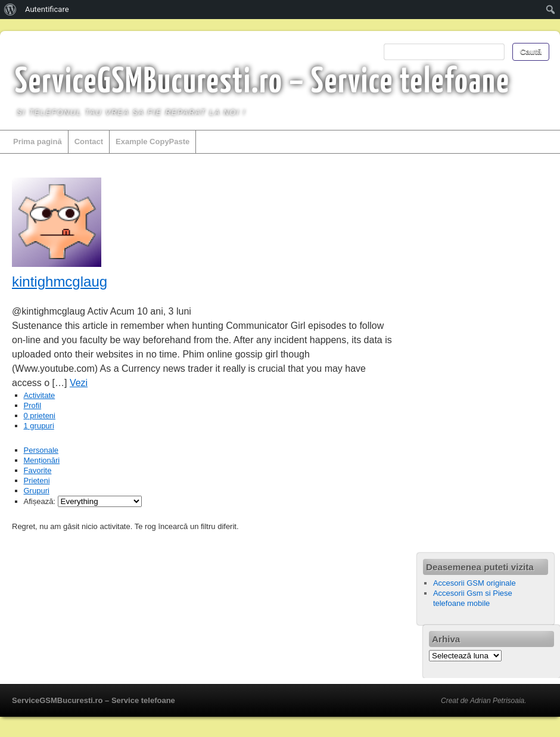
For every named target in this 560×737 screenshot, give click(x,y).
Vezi (79, 383)
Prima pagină (38, 142)
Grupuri (37, 491)
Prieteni (37, 481)
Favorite (38, 470)
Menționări (42, 460)
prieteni (40, 416)
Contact (89, 142)
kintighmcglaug (60, 282)
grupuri (39, 426)
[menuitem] (10, 10)
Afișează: (40, 501)
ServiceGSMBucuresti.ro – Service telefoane (262, 83)
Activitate (40, 395)
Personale (41, 450)
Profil (33, 405)
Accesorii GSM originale (475, 583)
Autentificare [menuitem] (47, 9)
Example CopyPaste (153, 142)
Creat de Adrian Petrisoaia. (484, 701)
